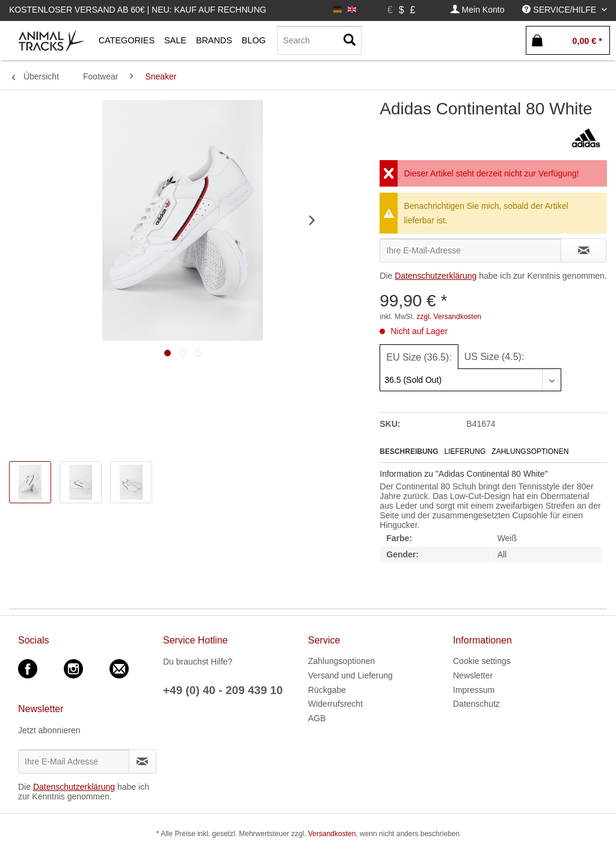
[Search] (319, 40)
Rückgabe (327, 690)
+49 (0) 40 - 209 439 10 (223, 690)
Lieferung (465, 451)
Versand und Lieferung (350, 675)
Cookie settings (482, 661)
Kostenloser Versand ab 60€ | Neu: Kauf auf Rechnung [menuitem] (138, 10)
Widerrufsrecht (335, 704)
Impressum (474, 690)
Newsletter (473, 675)
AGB (317, 718)
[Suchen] (350, 40)
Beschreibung (409, 451)
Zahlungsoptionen (530, 451)
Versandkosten (332, 834)
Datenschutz (476, 704)
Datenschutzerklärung (436, 276)
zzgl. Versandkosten (449, 317)
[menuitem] (478, 10)
